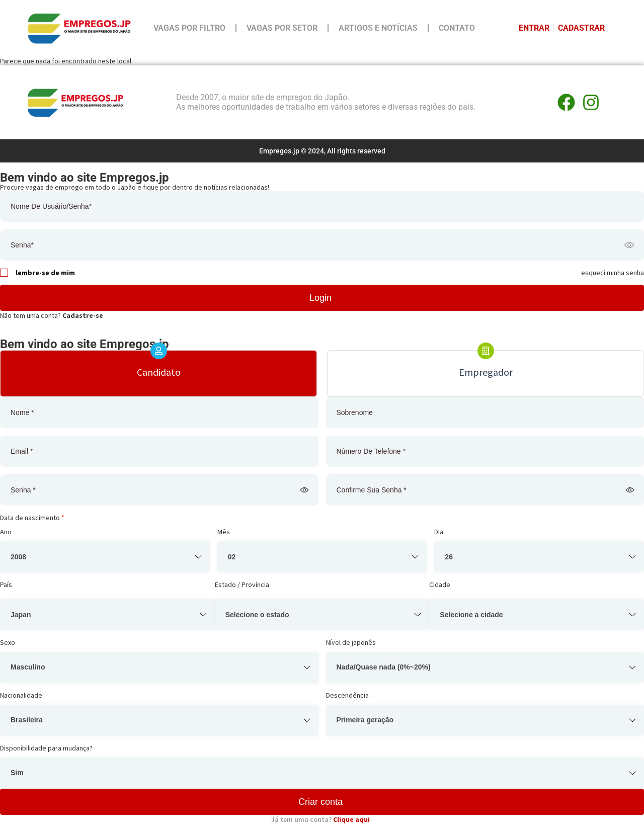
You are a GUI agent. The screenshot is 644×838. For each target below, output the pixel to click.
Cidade (440, 584)
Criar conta (320, 802)
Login (320, 298)
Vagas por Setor (282, 28)
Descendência (347, 695)
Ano (6, 532)
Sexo (8, 642)
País (6, 584)
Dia (439, 532)
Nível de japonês (351, 642)
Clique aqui (351, 819)
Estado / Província (242, 584)
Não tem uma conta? (52, 315)
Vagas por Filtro (189, 28)
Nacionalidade (21, 695)
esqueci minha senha (613, 273)
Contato (457, 28)
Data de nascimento (32, 518)
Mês (224, 532)
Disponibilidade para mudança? (46, 748)
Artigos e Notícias (378, 28)
